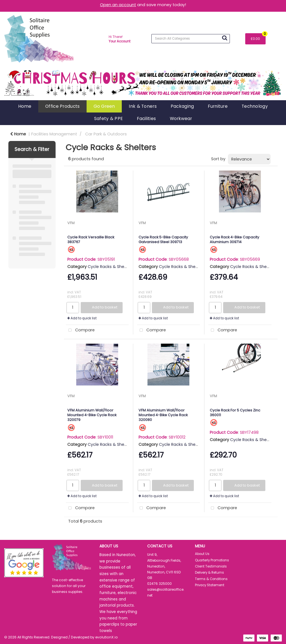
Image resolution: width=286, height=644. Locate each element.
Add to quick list (82, 318)
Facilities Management (54, 134)
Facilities (146, 118)
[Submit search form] (225, 38)
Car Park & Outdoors (106, 134)
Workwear (181, 118)
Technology (255, 106)
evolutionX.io (107, 637)
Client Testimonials (211, 566)
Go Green (104, 106)
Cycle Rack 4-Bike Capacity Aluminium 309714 (234, 240)
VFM (71, 223)
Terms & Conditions (211, 579)
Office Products (62, 106)
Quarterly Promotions (212, 560)
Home (25, 106)
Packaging (182, 106)
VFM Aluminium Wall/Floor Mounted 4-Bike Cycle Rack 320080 (163, 415)
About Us (202, 554)
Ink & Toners (143, 106)
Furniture (218, 106)
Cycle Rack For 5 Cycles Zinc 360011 (235, 413)
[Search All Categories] (191, 39)
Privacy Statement (210, 585)
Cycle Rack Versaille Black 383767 (91, 240)
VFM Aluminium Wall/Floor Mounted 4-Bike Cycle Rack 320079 (92, 415)
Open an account (118, 5)
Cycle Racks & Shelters (110, 267)
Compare (80, 330)
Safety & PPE (109, 118)
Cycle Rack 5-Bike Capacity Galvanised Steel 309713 (163, 240)
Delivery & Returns (209, 573)
